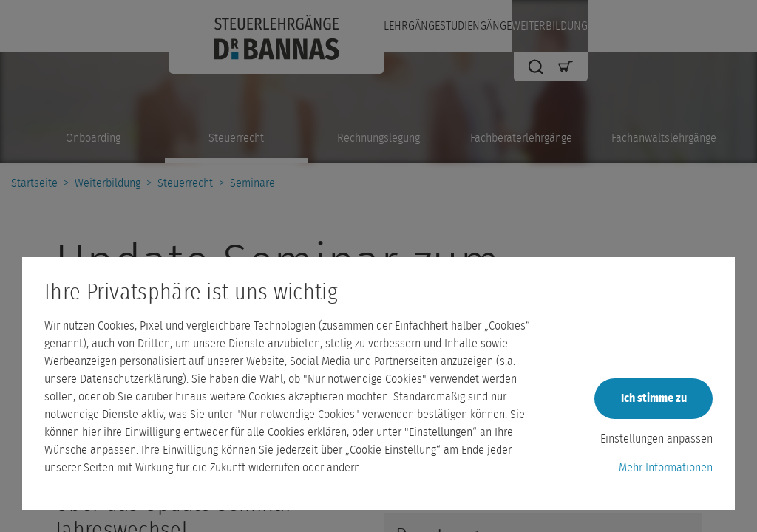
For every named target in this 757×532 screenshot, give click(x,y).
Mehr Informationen (666, 468)
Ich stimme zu (654, 398)
